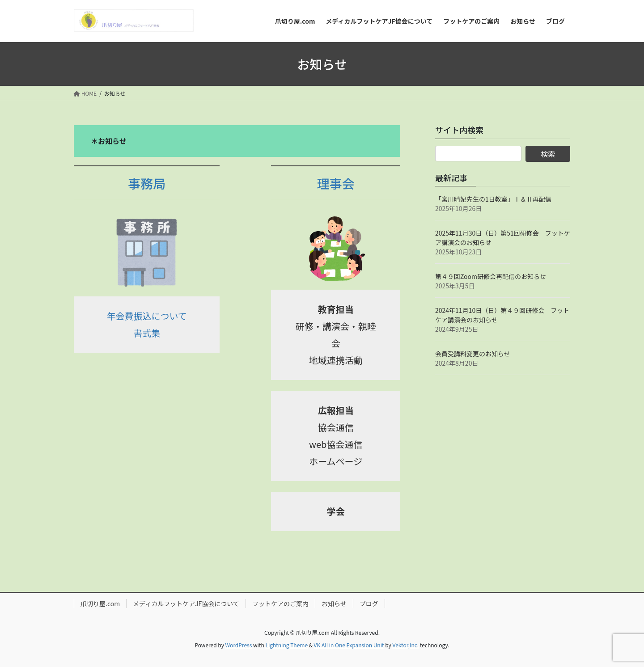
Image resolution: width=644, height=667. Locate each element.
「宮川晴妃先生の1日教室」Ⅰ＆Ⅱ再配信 (493, 199)
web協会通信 (336, 444)
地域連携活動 (336, 360)
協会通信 (336, 427)
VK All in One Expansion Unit (349, 645)
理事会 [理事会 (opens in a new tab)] (336, 183)
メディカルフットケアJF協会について (186, 604)
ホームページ (336, 461)
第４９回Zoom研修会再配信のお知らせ (491, 276)
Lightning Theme (286, 645)
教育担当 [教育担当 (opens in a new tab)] (336, 309)
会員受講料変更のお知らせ (473, 354)
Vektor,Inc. (405, 645)
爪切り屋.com (100, 604)
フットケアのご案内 (280, 604)
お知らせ (334, 604)
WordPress (239, 645)
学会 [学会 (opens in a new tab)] (336, 511)
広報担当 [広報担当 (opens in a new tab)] (336, 410)
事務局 (147, 183)
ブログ (369, 604)
